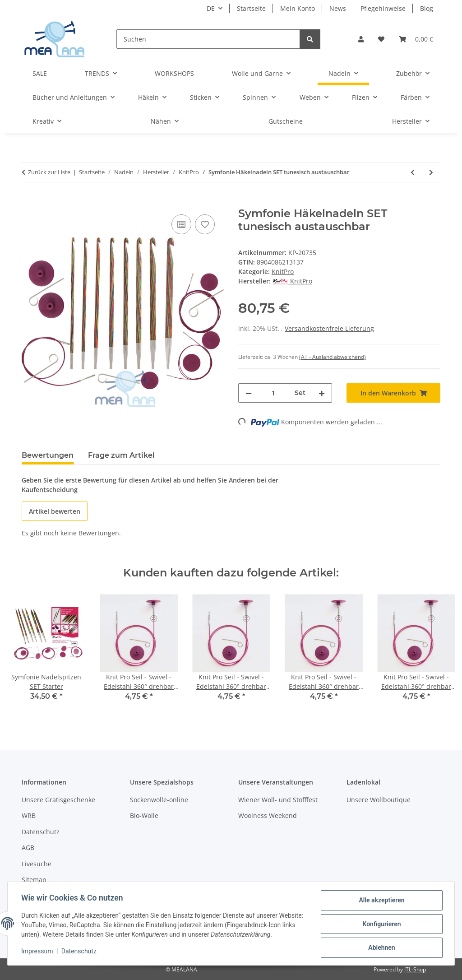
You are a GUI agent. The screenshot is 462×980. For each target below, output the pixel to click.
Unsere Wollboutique (379, 800)
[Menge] (273, 393)
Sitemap (34, 880)
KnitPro (283, 272)
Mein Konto (298, 8)
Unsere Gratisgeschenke (58, 800)
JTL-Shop (415, 969)
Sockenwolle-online (159, 800)
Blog (427, 8)
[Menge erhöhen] (322, 393)
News (338, 8)
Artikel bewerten (55, 511)
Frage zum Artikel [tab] (121, 455)
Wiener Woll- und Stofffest (278, 800)
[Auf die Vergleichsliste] (181, 224)
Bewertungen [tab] (48, 455)
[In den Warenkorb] (29, 202)
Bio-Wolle (144, 815)
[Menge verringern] (249, 393)
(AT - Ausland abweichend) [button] (333, 357)
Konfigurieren (381, 924)
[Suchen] (208, 39)
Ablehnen (381, 948)
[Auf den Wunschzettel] (205, 224)
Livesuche (37, 864)
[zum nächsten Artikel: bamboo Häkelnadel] (431, 172)
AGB (28, 848)
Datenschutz (80, 952)
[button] (361, 39)
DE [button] (211, 8)
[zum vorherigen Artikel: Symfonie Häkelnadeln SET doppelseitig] (413, 172)
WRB (29, 815)
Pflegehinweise (383, 8)
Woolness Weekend (268, 815)
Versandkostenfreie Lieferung (329, 328)
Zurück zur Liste (49, 172)
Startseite (251, 8)
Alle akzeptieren (381, 901)
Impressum (38, 952)
